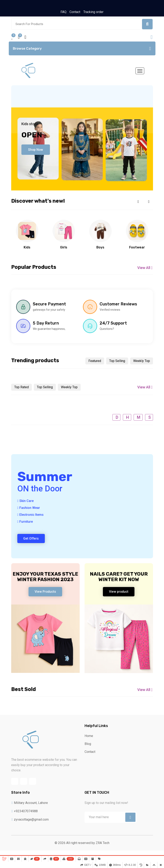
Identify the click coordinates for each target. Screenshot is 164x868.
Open (32, 136)
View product (119, 594)
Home (89, 740)
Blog (88, 748)
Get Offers (32, 541)
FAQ (63, 12)
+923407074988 (25, 816)
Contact (75, 12)
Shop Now (37, 151)
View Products (45, 594)
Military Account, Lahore (30, 808)
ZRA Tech (103, 848)
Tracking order (93, 12)
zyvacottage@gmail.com (30, 825)
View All (145, 269)
